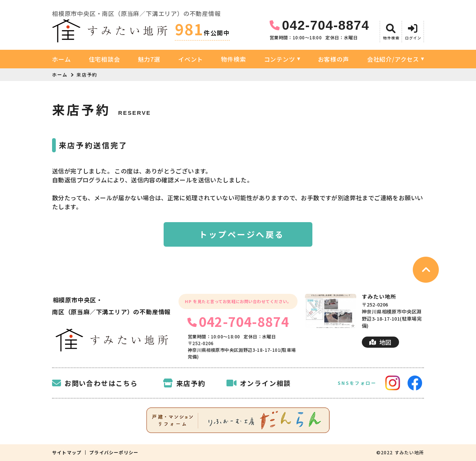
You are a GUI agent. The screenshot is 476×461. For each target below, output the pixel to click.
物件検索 (233, 59)
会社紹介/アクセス (393, 59)
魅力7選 (149, 59)
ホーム (61, 59)
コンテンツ (280, 59)
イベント (191, 59)
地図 (380, 342)
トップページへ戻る (242, 234)
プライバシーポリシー (114, 452)
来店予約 (184, 383)
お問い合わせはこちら (95, 383)
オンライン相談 (259, 383)
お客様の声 (334, 59)
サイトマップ (67, 452)
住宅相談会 (104, 59)
